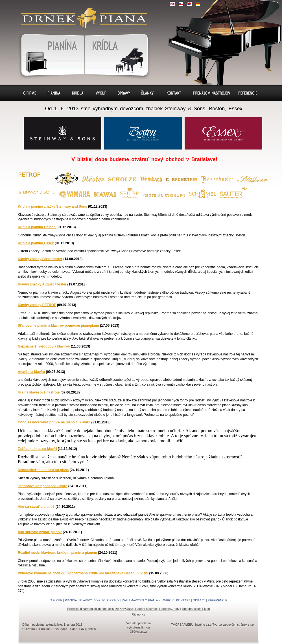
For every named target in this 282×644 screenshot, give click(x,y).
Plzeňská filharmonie (81, 609)
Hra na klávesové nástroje (39, 392)
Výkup (100, 93)
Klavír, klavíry (118, 54)
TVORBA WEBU (182, 625)
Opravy (124, 93)
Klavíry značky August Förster (42, 284)
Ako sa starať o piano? (36, 507)
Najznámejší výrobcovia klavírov (44, 346)
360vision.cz (138, 632)
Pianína (49, 54)
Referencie (247, 93)
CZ (181, 4)
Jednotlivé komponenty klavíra (42, 486)
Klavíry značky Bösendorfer (40, 259)
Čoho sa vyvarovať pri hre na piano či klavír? (54, 422)
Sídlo (149, 93)
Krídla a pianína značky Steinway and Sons (52, 206)
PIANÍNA (71, 600)
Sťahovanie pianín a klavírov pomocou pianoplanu (58, 326)
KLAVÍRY (86, 600)
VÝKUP (99, 600)
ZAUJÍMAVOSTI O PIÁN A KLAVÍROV (148, 600)
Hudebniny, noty (168, 609)
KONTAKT (183, 600)
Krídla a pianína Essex (36, 243)
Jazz (130, 609)
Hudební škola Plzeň (196, 609)
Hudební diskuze (107, 609)
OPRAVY (113, 600)
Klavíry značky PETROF (37, 305)
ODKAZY (199, 600)
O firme (30, 93)
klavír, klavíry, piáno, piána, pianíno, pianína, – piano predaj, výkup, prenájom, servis (82, 14)
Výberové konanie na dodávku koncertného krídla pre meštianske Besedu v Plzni (83, 573)
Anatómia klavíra (31, 372)
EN (189, 4)
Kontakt (174, 93)
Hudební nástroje (145, 609)
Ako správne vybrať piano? (40, 532)
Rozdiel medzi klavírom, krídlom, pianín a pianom (57, 553)
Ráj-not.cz (138, 614)
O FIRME (56, 600)
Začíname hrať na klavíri (37, 449)
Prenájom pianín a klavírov (210, 94)
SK (172, 4)
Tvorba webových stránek (230, 625)
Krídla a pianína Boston (37, 227)
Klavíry (77, 93)
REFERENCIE (218, 600)
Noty (123, 609)
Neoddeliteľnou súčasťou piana (43, 470)
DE (198, 4)
